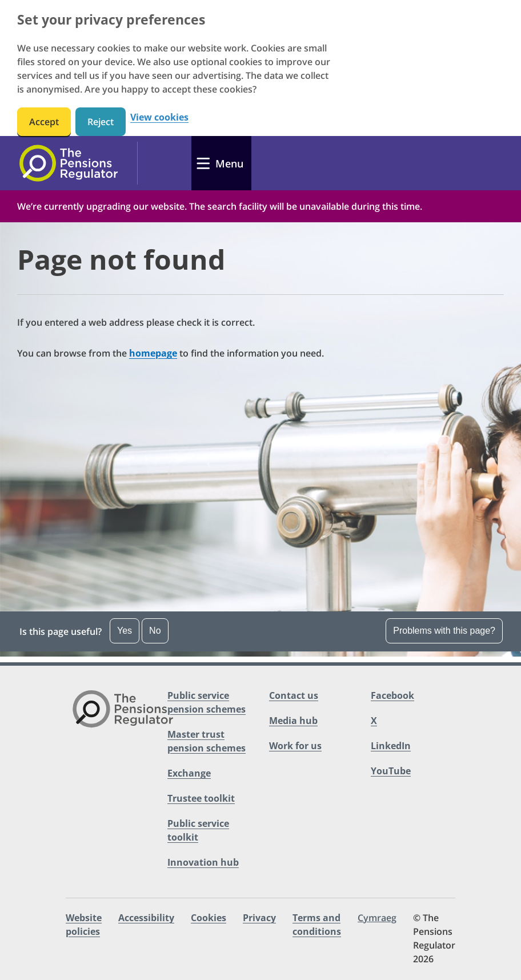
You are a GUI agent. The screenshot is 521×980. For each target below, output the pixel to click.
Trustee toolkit (201, 798)
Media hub (293, 721)
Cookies (209, 918)
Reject (101, 122)
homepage (153, 353)
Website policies (84, 925)
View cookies (159, 117)
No (155, 631)
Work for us (295, 746)
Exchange (189, 773)
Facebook (392, 695)
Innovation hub (203, 862)
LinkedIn (391, 746)
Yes (125, 631)
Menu (229, 163)
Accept (44, 122)
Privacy (259, 918)
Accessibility (146, 918)
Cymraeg (377, 918)
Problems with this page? (444, 631)
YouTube (391, 771)
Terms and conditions (317, 925)
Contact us (294, 695)
